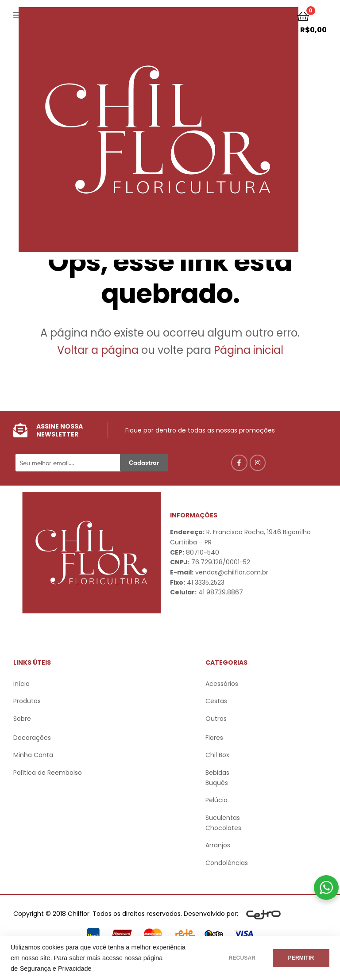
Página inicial (249, 350)
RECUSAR (242, 958)
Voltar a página (99, 350)
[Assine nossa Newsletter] (20, 430)
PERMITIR (301, 958)
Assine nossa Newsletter (60, 430)
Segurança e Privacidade (56, 969)
